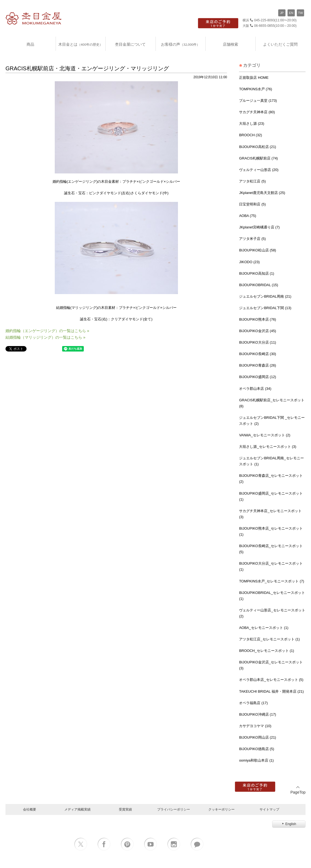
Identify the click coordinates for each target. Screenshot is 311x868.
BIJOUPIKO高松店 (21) (257, 147)
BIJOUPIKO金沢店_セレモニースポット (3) (271, 665)
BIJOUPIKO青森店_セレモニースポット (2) (271, 479)
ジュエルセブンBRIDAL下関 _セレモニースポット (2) (272, 421)
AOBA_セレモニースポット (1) (264, 628)
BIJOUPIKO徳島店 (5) (257, 749)
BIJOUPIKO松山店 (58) (257, 250)
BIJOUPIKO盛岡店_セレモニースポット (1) (271, 496)
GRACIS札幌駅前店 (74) (258, 158)
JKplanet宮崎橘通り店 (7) (259, 227)
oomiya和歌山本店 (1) (256, 760)
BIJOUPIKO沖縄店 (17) (257, 714)
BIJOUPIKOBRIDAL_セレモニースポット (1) (272, 596)
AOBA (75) (247, 216)
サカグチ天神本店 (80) (257, 112)
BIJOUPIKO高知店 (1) (257, 273)
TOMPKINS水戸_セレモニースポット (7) (271, 581)
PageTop (298, 790)
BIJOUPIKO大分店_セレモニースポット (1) (271, 566)
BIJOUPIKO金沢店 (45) (257, 331)
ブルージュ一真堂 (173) (258, 101)
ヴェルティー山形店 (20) (259, 170)
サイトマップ (269, 809)
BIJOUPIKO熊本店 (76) (257, 319)
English (289, 824)
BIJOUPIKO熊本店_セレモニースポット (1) (271, 531)
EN (291, 13)
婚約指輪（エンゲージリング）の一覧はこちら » (47, 331)
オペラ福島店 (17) (253, 703)
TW (300, 13)
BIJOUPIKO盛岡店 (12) (257, 377)
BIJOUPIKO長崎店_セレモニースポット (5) (271, 549)
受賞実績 (125, 809)
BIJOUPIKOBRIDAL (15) (259, 285)
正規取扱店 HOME (254, 78)
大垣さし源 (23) (252, 124)
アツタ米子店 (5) (252, 239)
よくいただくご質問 (280, 44)
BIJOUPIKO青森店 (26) (257, 365)
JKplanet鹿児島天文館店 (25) (262, 193)
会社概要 (30, 809)
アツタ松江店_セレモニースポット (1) (269, 639)
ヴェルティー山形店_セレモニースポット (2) (272, 613)
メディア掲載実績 (77, 809)
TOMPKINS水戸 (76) (255, 89)
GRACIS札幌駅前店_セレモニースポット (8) (272, 403)
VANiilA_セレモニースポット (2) (265, 435)
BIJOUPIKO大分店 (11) (257, 342)
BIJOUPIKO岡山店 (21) (257, 737)
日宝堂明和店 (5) (252, 204)
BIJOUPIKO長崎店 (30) (257, 354)
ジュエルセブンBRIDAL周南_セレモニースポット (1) (271, 461)
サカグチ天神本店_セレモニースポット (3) (270, 514)
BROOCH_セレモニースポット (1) (267, 651)
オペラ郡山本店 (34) (255, 389)
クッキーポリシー (221, 809)
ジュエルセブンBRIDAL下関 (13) (265, 308)
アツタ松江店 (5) (252, 181)
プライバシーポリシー (174, 809)
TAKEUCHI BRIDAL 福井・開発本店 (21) (271, 691)
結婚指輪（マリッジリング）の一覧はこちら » (45, 337)
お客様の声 (180, 44)
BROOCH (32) (250, 135)
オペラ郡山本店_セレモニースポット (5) (271, 680)
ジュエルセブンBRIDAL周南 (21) (265, 296)
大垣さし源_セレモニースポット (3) (268, 447)
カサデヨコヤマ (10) (255, 726)
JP (282, 13)
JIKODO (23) (249, 262)
